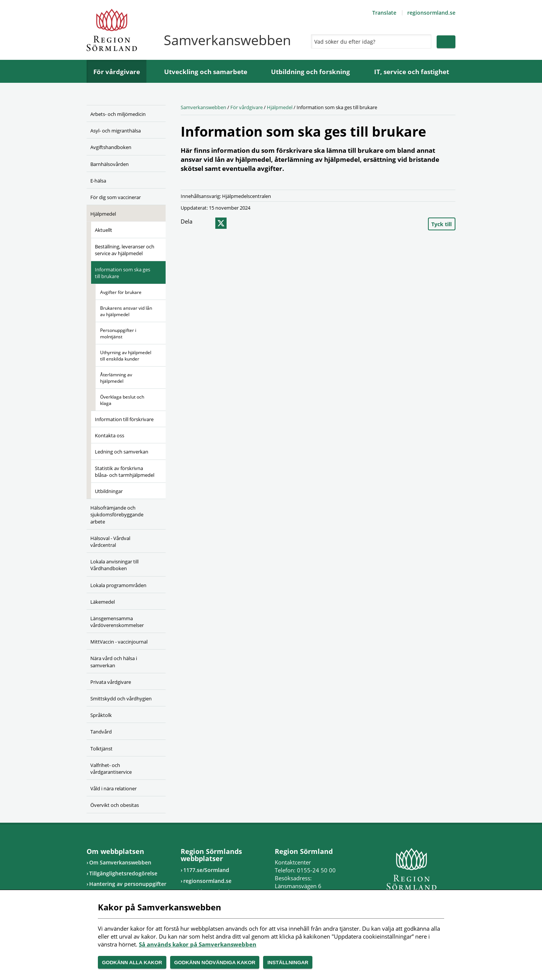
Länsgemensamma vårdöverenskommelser (117, 622)
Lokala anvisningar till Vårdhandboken (114, 565)
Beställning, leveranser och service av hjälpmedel (125, 250)
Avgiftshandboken (111, 147)
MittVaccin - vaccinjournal (119, 642)
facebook (206, 223)
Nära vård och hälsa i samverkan (114, 662)
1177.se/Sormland (206, 870)
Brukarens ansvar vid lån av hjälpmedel (126, 311)
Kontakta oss (110, 435)
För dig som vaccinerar (116, 197)
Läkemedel (103, 602)
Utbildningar (109, 491)
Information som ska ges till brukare (123, 273)
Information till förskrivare (124, 419)
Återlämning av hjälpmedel (116, 378)
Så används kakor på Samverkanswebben (198, 944)
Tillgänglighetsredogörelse (123, 873)
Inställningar (288, 962)
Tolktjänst (101, 749)
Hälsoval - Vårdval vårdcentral (110, 542)
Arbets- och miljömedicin (118, 114)
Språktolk (101, 715)
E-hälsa (98, 181)
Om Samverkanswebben (120, 862)
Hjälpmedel (103, 214)
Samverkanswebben (203, 107)
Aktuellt (104, 230)
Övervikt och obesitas (115, 805)
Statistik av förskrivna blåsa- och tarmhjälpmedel (125, 472)
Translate (384, 13)
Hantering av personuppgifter (128, 884)
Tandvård (101, 732)
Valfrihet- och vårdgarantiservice (111, 768)
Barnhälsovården (110, 164)
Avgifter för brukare (121, 292)
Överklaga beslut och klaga (122, 400)
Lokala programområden (118, 585)
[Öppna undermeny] (154, 129)
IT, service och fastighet (412, 72)
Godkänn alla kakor (132, 962)
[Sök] (369, 41)
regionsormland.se (431, 13)
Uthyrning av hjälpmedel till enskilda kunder (126, 356)
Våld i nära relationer (113, 788)
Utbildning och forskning (311, 72)
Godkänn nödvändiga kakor (215, 962)
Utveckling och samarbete (206, 72)
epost (234, 223)
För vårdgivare (117, 72)
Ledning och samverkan (122, 452)
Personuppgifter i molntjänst (118, 333)
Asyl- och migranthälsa (116, 131)
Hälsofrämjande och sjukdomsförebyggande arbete (117, 514)
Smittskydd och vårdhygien (121, 698)
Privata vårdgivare (111, 682)
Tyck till (442, 224)
